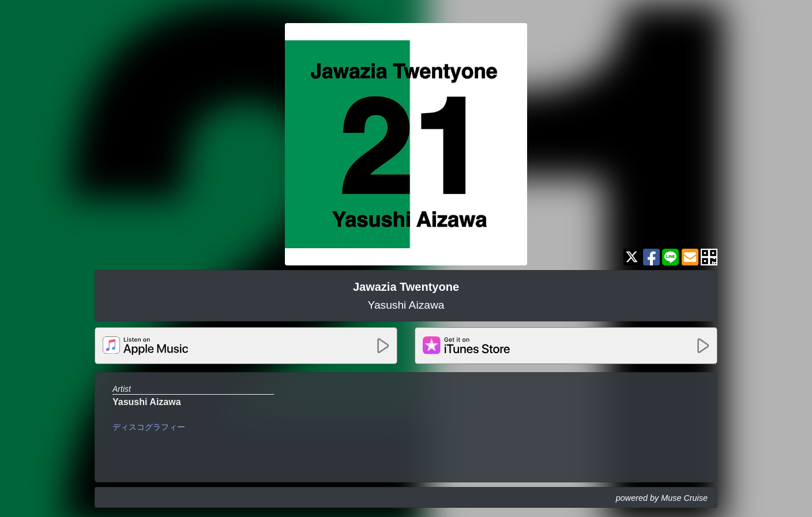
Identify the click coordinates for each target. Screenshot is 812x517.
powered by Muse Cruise (662, 498)
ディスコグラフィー (149, 427)
